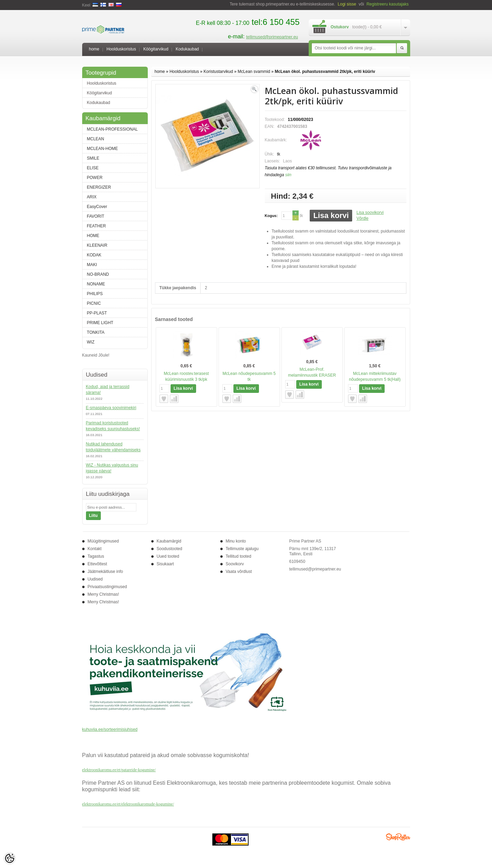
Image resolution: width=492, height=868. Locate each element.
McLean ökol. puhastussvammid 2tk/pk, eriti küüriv (325, 72)
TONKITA (96, 332)
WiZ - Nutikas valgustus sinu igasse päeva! (112, 468)
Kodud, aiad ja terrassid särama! (108, 390)
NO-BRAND (98, 274)
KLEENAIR (97, 245)
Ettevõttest (98, 564)
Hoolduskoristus (121, 49)
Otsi (402, 48)
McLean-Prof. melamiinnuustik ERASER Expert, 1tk (312, 375)
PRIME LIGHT (100, 323)
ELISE (93, 168)
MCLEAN (96, 139)
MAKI (92, 265)
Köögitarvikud (156, 49)
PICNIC (94, 303)
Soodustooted (170, 549)
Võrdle (362, 218)
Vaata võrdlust (239, 572)
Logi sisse (347, 4)
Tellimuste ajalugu (242, 549)
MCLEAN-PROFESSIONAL (112, 129)
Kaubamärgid (169, 541)
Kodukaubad (187, 49)
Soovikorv (235, 564)
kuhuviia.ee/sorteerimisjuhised (110, 729)
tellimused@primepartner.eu (272, 37)
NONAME (96, 284)
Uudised (95, 579)
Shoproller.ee (398, 837)
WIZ (91, 342)
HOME (93, 236)
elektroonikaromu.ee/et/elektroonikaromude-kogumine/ (128, 804)
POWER (95, 178)
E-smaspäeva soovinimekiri (111, 408)
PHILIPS (95, 294)
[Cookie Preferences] (10, 858)
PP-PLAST (97, 313)
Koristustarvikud (218, 72)
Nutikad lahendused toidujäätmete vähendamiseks (113, 447)
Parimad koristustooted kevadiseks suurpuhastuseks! (113, 426)
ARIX (92, 197)
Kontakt (95, 549)
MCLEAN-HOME (103, 149)
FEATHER (97, 226)
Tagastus (96, 556)
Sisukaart (165, 564)
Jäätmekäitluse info (105, 572)
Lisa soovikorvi (370, 213)
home (94, 49)
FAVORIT (96, 216)
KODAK (94, 255)
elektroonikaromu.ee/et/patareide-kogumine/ (119, 770)
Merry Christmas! (103, 594)
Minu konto (236, 541)
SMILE (93, 158)
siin (288, 175)
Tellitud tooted (239, 556)
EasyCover (97, 207)
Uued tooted (168, 556)
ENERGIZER (99, 187)
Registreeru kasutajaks (387, 4)
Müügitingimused (103, 541)
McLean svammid (254, 72)
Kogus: (271, 216)
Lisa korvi (331, 215)
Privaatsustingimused (107, 587)
